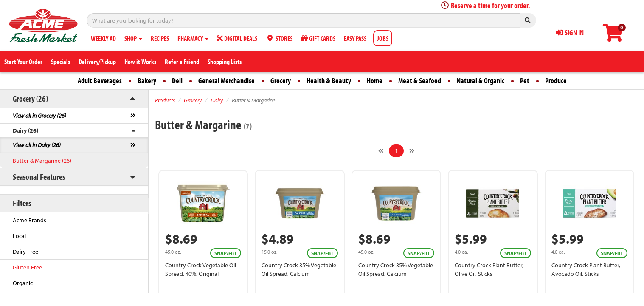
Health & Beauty (329, 81)
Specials (60, 62)
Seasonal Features (39, 177)
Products (165, 100)
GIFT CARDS (318, 38)
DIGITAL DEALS (237, 38)
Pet (525, 81)
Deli (177, 81)
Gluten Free (27, 267)
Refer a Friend (182, 62)
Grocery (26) (30, 98)
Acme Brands (30, 220)
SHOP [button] (133, 38)
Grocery (281, 81)
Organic (23, 283)
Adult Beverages (100, 81)
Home (375, 81)
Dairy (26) (25, 130)
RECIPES (160, 38)
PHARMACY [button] (193, 38)
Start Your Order (23, 62)
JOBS (383, 38)
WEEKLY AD (103, 38)
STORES (279, 38)
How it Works (140, 62)
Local (19, 236)
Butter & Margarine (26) (42, 161)
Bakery (147, 81)
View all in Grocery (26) (39, 116)
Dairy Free (25, 252)
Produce (556, 81)
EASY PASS (355, 38)
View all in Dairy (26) (37, 145)
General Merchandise (226, 81)
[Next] (412, 151)
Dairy (217, 100)
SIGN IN (570, 33)
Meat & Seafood (420, 81)
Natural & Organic (481, 81)
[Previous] (381, 151)
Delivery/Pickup (97, 62)
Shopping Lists (225, 62)
